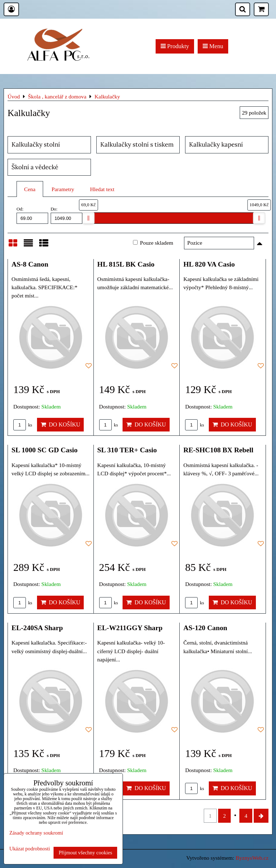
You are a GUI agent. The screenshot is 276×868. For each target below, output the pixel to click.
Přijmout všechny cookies (85, 853)
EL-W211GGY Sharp (130, 628)
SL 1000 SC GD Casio (45, 450)
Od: (32, 215)
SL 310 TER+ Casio (127, 450)
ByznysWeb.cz (252, 858)
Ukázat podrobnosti (30, 849)
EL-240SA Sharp (37, 628)
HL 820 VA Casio (209, 264)
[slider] (88, 218)
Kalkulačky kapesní (216, 144)
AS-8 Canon (30, 264)
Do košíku (61, 424)
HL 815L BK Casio (126, 264)
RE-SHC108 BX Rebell (218, 450)
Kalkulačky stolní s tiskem (137, 144)
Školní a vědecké (35, 167)
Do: (66, 215)
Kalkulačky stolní (36, 144)
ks (23, 425)
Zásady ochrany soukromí (36, 833)
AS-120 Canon (205, 628)
